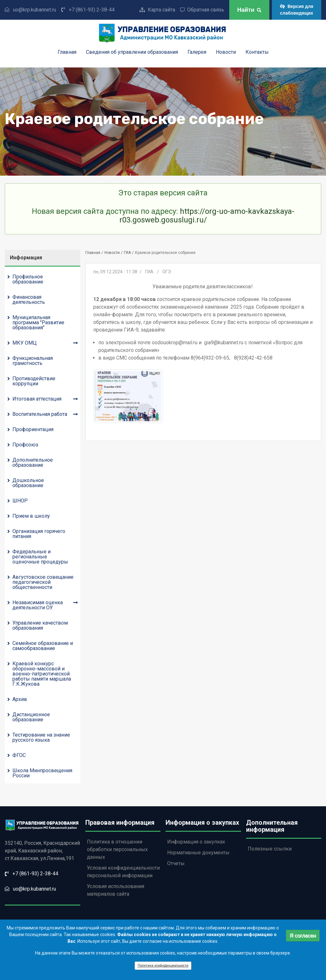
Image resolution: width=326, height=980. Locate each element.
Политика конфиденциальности (163, 968)
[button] (128, 396)
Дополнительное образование (33, 462)
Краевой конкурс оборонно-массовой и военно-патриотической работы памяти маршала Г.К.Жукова (42, 674)
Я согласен (303, 938)
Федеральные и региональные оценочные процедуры (40, 557)
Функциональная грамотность (33, 361)
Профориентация (33, 429)
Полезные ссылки (270, 849)
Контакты (257, 52)
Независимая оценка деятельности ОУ (38, 605)
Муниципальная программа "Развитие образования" (38, 322)
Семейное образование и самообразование (43, 646)
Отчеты (176, 863)
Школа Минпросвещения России (42, 773)
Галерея (197, 52)
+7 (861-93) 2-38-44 (92, 10)
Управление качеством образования (40, 625)
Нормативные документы (198, 853)
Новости (226, 52)
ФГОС (19, 755)
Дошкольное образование (28, 483)
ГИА (127, 253)
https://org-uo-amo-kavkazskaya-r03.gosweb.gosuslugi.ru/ (207, 215)
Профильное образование (28, 279)
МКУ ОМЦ (25, 343)
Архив (20, 699)
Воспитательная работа (40, 414)
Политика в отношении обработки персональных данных (117, 849)
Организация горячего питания (39, 534)
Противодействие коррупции (34, 381)
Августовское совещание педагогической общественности (43, 582)
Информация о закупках (196, 842)
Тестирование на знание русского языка (41, 737)
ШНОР (20, 501)
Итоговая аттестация (37, 399)
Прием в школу (31, 516)
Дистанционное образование (31, 717)
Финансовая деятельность (29, 300)
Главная (67, 52)
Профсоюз (25, 445)
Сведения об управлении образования (132, 52)
